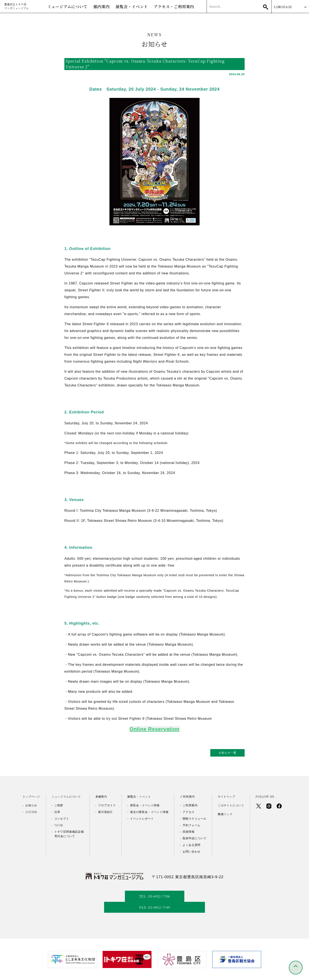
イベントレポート (142, 819)
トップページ (31, 797)
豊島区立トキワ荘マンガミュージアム (19, 7)
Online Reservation (154, 730)
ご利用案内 (190, 806)
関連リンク (225, 815)
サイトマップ (226, 797)
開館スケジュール (194, 819)
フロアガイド (107, 806)
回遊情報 (189, 833)
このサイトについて (231, 806)
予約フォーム (192, 826)
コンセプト (62, 819)
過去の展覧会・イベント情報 (149, 813)
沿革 (57, 813)
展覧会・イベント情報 (145, 806)
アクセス (189, 813)
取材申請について (194, 839)
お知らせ (31, 806)
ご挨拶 (59, 806)
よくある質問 (192, 846)
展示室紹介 (105, 813)
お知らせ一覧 (228, 753)
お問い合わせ (192, 852)
